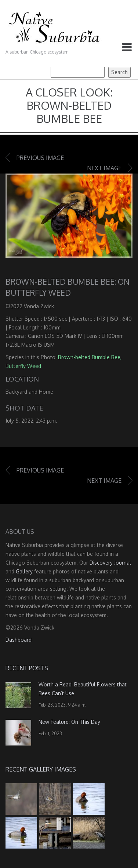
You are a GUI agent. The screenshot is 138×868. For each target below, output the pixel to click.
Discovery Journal (110, 563)
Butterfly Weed (23, 366)
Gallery (24, 571)
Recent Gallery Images (41, 769)
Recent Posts (27, 668)
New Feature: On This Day (69, 722)
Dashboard (19, 640)
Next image (104, 168)
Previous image (40, 158)
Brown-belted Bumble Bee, (90, 357)
